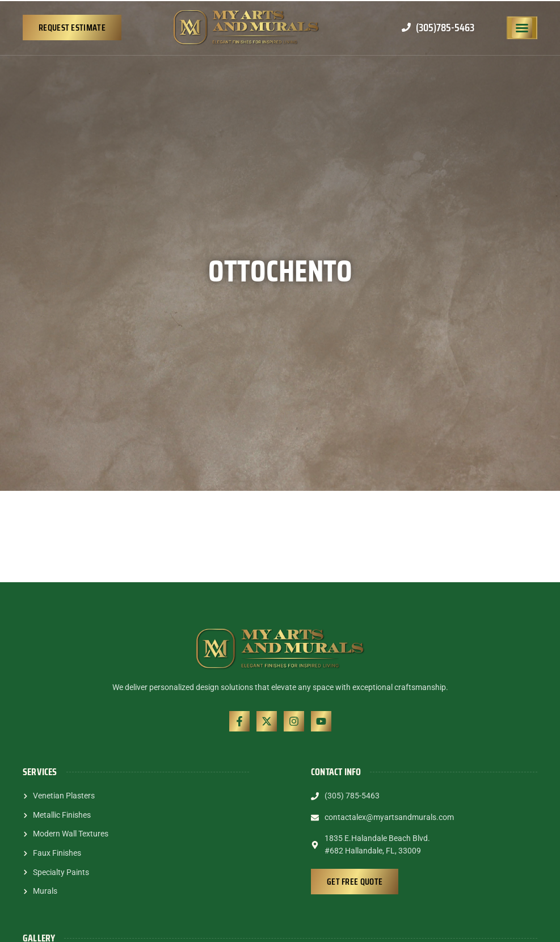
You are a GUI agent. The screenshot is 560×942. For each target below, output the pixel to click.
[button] (522, 28)
